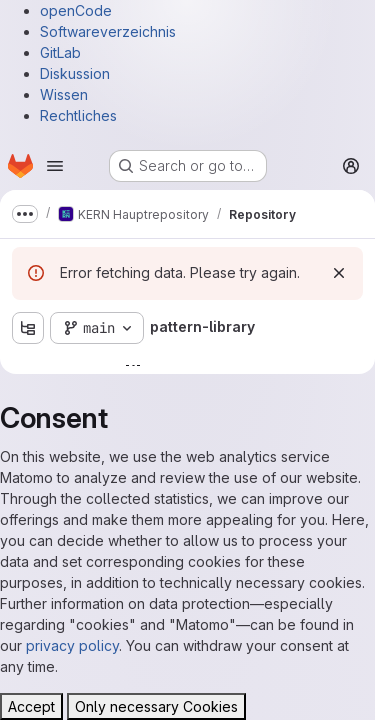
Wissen (64, 94)
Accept (31, 706)
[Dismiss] (339, 273)
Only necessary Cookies (156, 706)
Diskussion (75, 73)
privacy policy (72, 645)
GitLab (60, 52)
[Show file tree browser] (28, 328)
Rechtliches (78, 115)
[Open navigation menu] (55, 166)
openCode (76, 10)
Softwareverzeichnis (108, 31)
